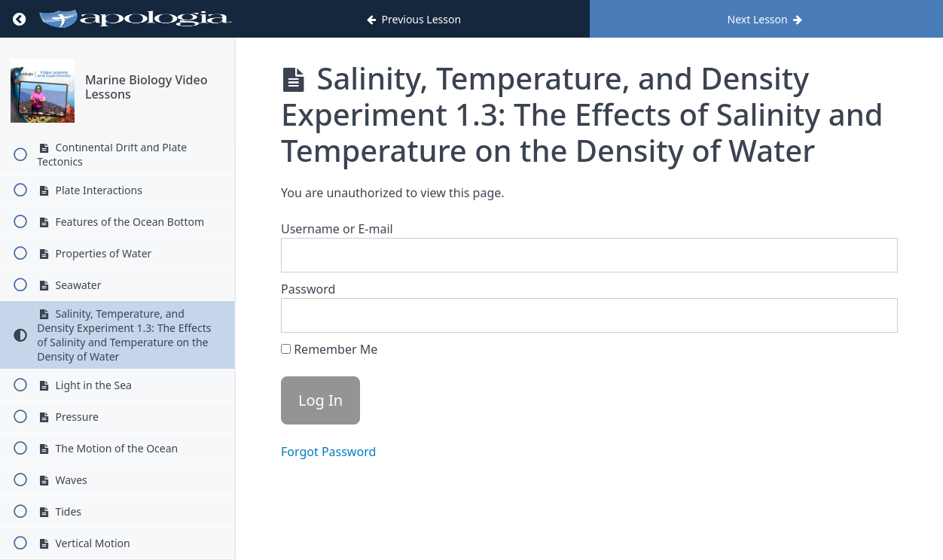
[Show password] (871, 315)
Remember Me (329, 349)
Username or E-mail (337, 229)
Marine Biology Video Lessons (146, 87)
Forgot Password (328, 452)
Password (308, 289)
